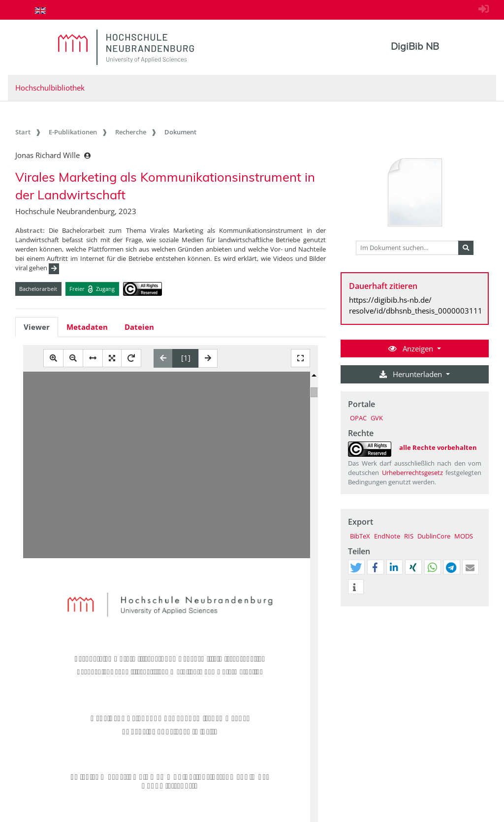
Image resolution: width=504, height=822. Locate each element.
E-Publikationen (73, 132)
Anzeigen (412, 348)
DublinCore (434, 536)
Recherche (131, 132)
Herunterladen (412, 374)
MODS (464, 536)
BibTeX (360, 536)
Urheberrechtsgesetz (412, 473)
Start (23, 132)
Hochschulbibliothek (50, 88)
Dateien (139, 327)
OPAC (358, 418)
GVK (377, 418)
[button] (356, 568)
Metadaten (87, 327)
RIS (409, 536)
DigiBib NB (415, 46)
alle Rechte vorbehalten (438, 447)
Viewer (37, 327)
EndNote (387, 536)
